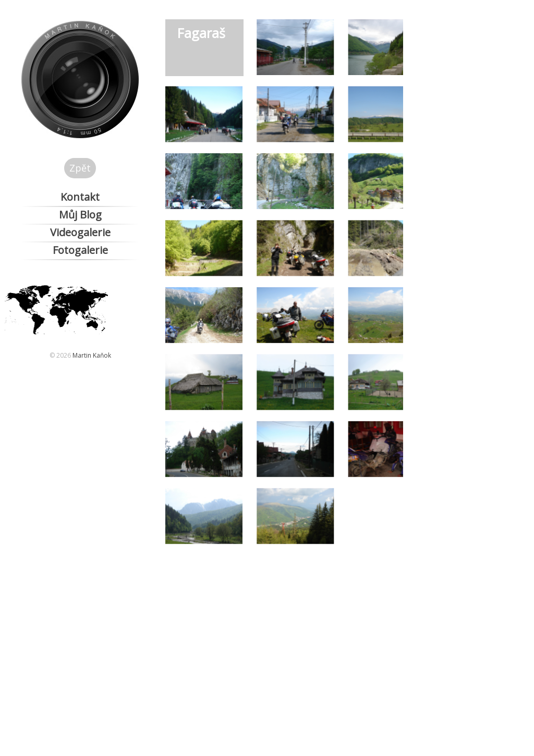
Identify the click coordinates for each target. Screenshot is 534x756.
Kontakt (80, 197)
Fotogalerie (80, 250)
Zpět (80, 168)
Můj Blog (80, 215)
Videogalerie (80, 232)
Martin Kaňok (92, 355)
